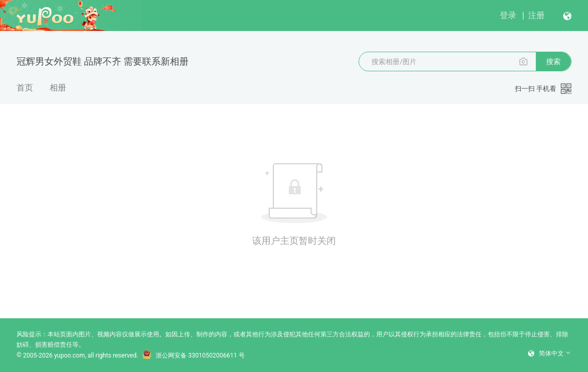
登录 (508, 15)
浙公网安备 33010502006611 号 (193, 355)
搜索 (553, 61)
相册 (58, 88)
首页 (25, 88)
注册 (536, 15)
